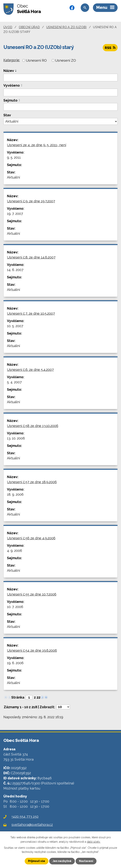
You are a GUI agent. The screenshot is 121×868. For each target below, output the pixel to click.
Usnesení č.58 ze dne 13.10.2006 (33, 426)
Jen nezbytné (62, 861)
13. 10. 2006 (16, 438)
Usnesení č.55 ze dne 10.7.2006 (32, 594)
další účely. (94, 842)
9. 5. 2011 (14, 157)
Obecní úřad (29, 27)
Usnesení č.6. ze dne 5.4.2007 (30, 370)
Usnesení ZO (65, 60)
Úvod (8, 27)
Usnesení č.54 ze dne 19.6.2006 (32, 650)
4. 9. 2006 (15, 551)
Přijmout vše (37, 861)
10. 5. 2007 (15, 326)
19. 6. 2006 (15, 663)
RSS (110, 48)
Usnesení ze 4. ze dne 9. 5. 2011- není (37, 145)
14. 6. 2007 (15, 270)
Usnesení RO (36, 60)
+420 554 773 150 (25, 816)
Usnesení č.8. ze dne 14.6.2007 (31, 257)
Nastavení (86, 861)
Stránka (18, 697)
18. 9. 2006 (15, 494)
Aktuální (13, 177)
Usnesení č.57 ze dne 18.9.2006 (32, 482)
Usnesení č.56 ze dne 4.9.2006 (31, 538)
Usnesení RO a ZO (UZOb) (67, 27)
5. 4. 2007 (14, 382)
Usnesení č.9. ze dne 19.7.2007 (31, 201)
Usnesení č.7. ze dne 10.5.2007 (31, 313)
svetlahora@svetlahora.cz (32, 825)
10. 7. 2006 (15, 607)
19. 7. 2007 (15, 214)
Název (9, 71)
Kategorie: (12, 60)
